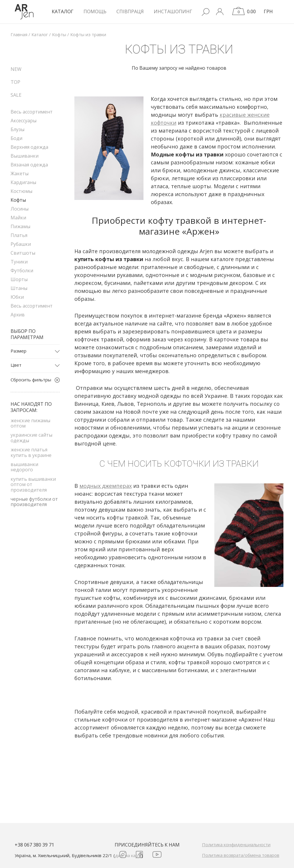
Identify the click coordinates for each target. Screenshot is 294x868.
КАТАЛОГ (63, 11)
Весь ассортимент (32, 112)
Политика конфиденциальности (236, 844)
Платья (19, 235)
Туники (19, 262)
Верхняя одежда (29, 147)
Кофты (18, 200)
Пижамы (20, 226)
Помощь (95, 11)
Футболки (22, 271)
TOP (15, 82)
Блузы (17, 129)
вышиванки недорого (24, 467)
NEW (16, 69)
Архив (18, 315)
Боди (16, 138)
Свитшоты (23, 253)
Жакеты (20, 173)
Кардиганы (23, 182)
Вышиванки (25, 156)
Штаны (19, 288)
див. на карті (128, 855)
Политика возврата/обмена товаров (241, 855)
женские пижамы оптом (30, 423)
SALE (16, 95)
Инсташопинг (173, 11)
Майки (18, 218)
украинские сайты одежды (31, 438)
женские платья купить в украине (31, 452)
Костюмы (21, 191)
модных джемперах (106, 486)
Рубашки (21, 244)
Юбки (17, 297)
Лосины (20, 209)
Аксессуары (24, 121)
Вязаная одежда (29, 165)
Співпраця (130, 11)
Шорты (19, 279)
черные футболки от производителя (34, 502)
